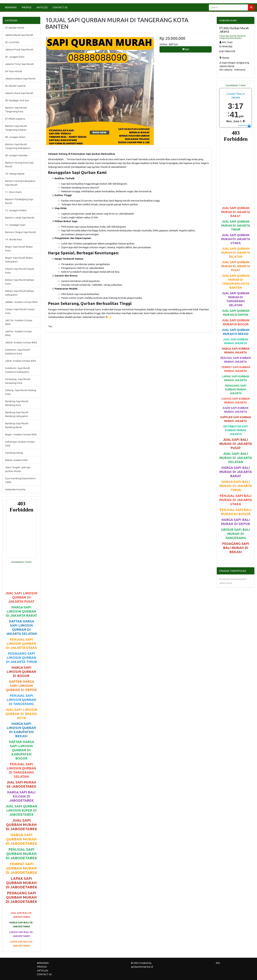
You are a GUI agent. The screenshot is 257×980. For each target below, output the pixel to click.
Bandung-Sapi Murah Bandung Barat (17, 425)
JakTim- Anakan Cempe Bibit (19, 322)
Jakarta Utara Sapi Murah (19, 93)
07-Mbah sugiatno (15, 119)
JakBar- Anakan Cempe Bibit (21, 302)
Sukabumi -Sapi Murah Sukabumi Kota (18, 352)
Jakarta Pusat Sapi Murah (19, 49)
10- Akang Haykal (15, 174)
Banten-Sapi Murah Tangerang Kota (16, 109)
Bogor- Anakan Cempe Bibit (21, 434)
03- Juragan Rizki (15, 57)
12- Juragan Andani (16, 210)
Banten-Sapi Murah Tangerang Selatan (16, 128)
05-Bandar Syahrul (15, 86)
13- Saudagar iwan (15, 225)
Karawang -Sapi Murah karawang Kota (18, 381)
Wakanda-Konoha (15, 489)
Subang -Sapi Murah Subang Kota (21, 392)
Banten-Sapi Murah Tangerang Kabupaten (18, 146)
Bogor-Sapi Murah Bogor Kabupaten (19, 260)
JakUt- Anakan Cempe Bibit (21, 361)
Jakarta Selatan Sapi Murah (20, 79)
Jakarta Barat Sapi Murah (19, 35)
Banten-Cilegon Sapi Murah (21, 232)
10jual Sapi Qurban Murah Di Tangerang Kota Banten (233, 37)
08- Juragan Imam (15, 137)
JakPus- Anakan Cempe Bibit (18, 333)
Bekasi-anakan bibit (16, 460)
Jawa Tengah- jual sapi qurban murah (18, 469)
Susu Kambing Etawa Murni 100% (20, 480)
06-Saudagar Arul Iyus (17, 100)
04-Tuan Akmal (14, 71)
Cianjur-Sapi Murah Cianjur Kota (20, 311)
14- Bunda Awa (13, 239)
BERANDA (11, 7)
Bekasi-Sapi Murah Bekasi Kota (20, 282)
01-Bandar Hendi (15, 28)
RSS (218, 963)
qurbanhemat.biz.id (142, 967)
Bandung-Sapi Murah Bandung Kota (17, 403)
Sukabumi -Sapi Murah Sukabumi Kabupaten (18, 370)
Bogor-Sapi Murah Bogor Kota (19, 249)
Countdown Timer (21, 562)
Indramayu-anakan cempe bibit (20, 444)
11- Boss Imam (13, 192)
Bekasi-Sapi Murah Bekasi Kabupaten (20, 293)
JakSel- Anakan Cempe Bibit (21, 342)
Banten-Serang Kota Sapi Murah (19, 164)
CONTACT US (60, 7)
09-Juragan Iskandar (16, 155)
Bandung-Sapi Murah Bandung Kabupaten (17, 414)
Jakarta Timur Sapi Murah (19, 64)
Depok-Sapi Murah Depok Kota (20, 271)
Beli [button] (186, 49)
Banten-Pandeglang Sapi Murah (19, 201)
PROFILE (27, 7)
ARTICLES (42, 7)
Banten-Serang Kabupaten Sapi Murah (20, 183)
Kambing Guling (14, 453)
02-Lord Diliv (12, 42)
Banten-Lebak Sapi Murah (20, 218)
